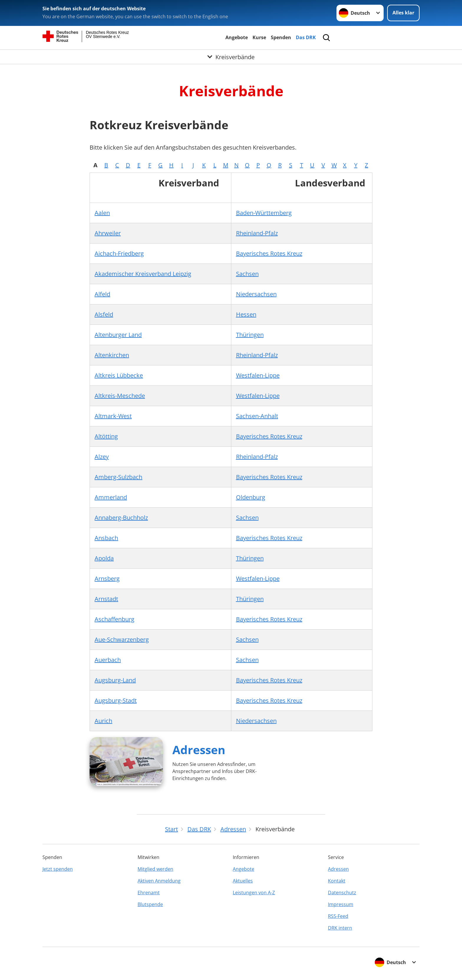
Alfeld (102, 294)
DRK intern (340, 928)
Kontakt (337, 881)
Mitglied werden (155, 869)
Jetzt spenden (58, 869)
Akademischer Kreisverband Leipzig (143, 274)
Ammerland (111, 497)
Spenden (281, 37)
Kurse (259, 37)
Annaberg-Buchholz (121, 518)
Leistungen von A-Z (254, 893)
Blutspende (150, 904)
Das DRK (306, 37)
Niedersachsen (256, 294)
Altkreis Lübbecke (119, 375)
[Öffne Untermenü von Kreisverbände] (231, 57)
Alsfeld (104, 314)
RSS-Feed (338, 916)
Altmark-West (113, 416)
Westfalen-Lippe (258, 375)
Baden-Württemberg (264, 213)
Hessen (246, 314)
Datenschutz (342, 893)
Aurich (103, 721)
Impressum (341, 904)
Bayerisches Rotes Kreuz (269, 253)
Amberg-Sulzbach (118, 477)
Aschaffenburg (114, 619)
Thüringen (250, 335)
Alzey (102, 457)
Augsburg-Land (115, 680)
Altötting (106, 436)
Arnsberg (107, 578)
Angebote (237, 37)
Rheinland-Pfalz (257, 233)
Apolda (104, 558)
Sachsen (247, 274)
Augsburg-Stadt (116, 700)
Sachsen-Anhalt (257, 416)
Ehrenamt (149, 893)
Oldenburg (251, 497)
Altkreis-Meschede (120, 396)
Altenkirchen (112, 355)
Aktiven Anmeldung (159, 881)
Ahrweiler (108, 233)
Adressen (199, 750)
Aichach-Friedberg (119, 253)
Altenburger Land (118, 335)
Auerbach (108, 660)
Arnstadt (106, 599)
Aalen (102, 213)
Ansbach (106, 538)
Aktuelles (243, 881)
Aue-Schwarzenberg (122, 639)
